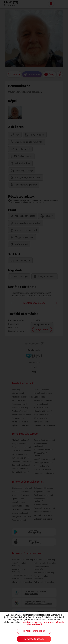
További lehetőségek (34, 631)
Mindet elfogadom (34, 639)
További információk (31, 622)
